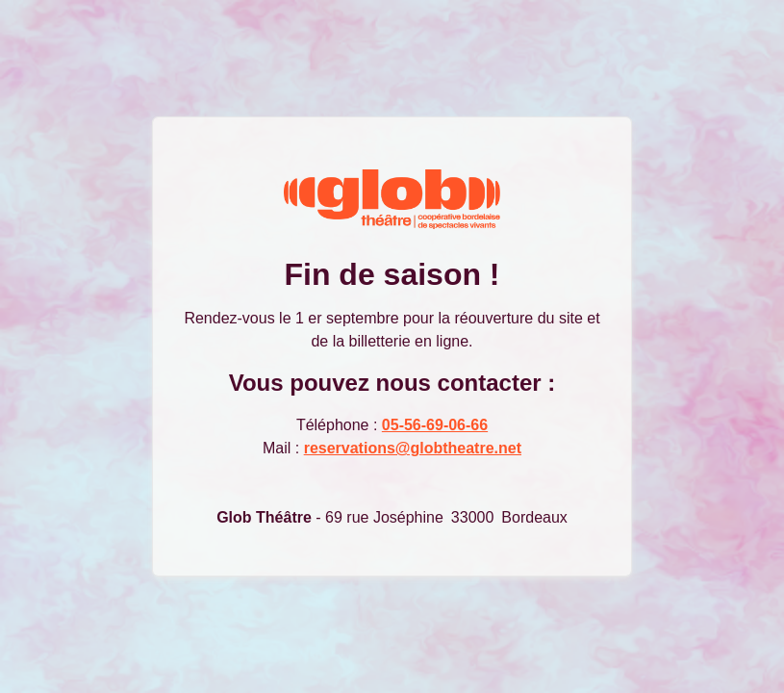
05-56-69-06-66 (435, 425)
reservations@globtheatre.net (413, 448)
